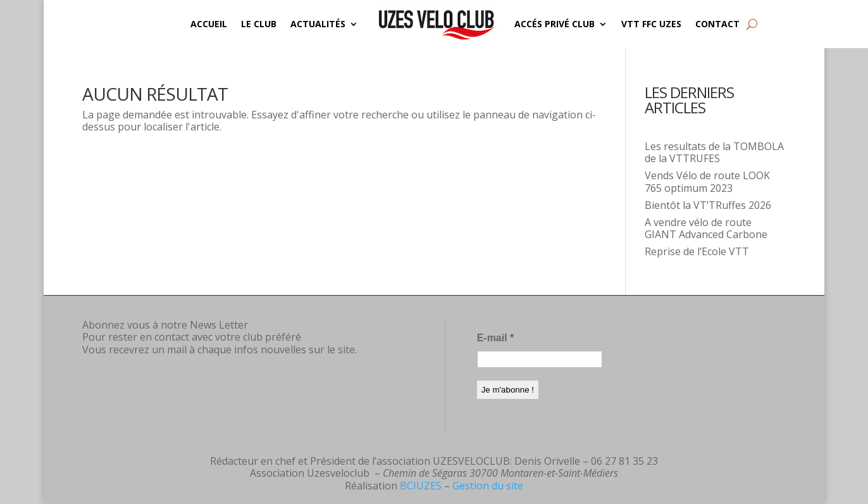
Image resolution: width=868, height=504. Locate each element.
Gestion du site (488, 486)
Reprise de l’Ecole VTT (697, 251)
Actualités (318, 24)
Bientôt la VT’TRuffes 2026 (708, 205)
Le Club (259, 24)
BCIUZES (421, 486)
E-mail (496, 338)
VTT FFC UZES (651, 24)
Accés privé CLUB (555, 24)
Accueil (209, 24)
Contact (717, 24)
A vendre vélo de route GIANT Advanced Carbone (706, 228)
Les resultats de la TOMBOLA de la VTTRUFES (714, 152)
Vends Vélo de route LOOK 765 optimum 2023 (707, 181)
